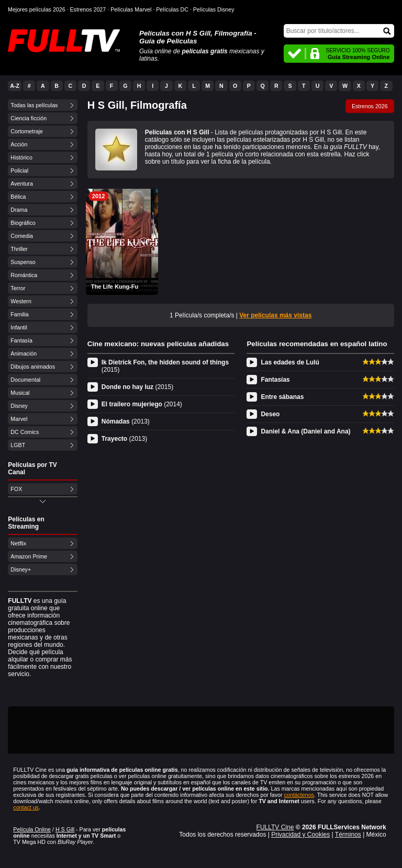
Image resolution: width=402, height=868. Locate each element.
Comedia (22, 236)
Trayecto (124, 439)
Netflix (18, 543)
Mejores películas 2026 (37, 9)
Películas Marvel (131, 9)
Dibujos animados (33, 367)
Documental (25, 380)
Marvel (19, 419)
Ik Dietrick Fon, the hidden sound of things (165, 366)
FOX (16, 489)
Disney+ (21, 569)
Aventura (21, 184)
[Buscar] (339, 31)
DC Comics (25, 432)
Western (21, 301)
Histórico (21, 157)
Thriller (19, 249)
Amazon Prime (29, 556)
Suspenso (23, 262)
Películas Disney (214, 9)
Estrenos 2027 (88, 9)
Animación (24, 353)
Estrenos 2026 (370, 106)
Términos (348, 835)
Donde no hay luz (137, 387)
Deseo (270, 414)
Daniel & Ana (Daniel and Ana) (305, 431)
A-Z (15, 86)
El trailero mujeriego (142, 404)
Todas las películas (34, 105)
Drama (19, 210)
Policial (19, 170)
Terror (18, 288)
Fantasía (21, 340)
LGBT (18, 445)
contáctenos (299, 795)
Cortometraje (27, 131)
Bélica (18, 197)
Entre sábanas (282, 397)
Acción (19, 144)
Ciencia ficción (29, 118)
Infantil (19, 327)
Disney (19, 406)
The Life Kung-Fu (115, 287)
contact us (26, 807)
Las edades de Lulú (290, 362)
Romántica (24, 275)
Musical (20, 393)
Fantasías (275, 380)
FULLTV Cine (275, 827)
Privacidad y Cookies (300, 835)
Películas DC (172, 9)
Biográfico (23, 223)
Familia (19, 314)
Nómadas (126, 421)
